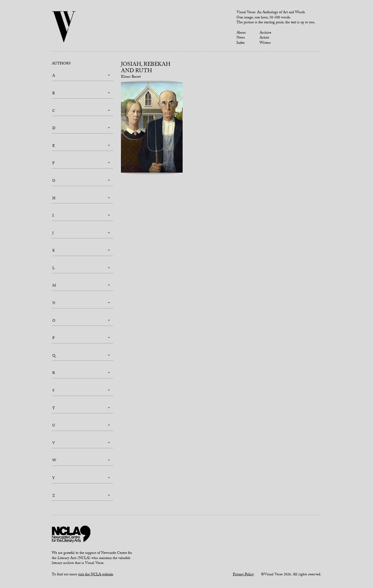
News (241, 38)
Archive (265, 33)
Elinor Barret (131, 77)
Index (241, 43)
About (241, 33)
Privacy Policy (243, 575)
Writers (265, 43)
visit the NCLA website (95, 575)
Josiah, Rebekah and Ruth (146, 68)
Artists (264, 38)
